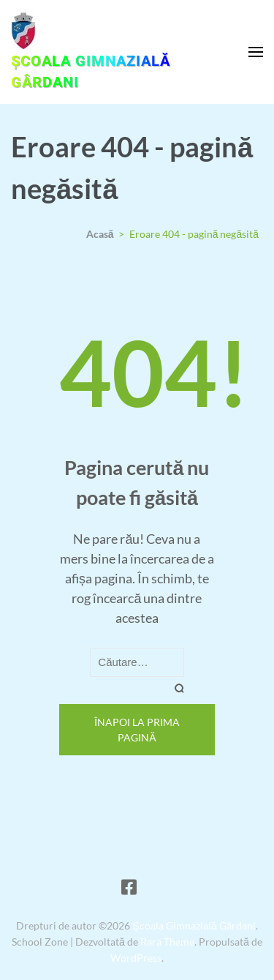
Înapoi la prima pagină (137, 730)
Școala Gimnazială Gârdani (91, 71)
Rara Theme (167, 942)
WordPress (136, 958)
